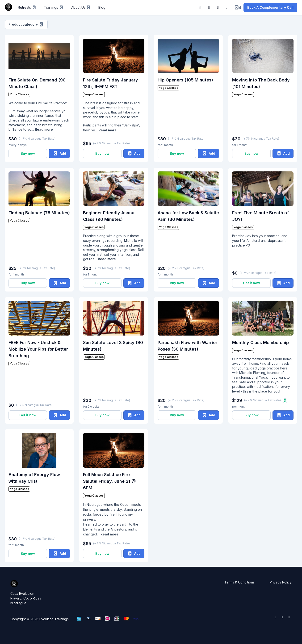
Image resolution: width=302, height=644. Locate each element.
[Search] (200, 8)
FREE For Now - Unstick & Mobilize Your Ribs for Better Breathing (38, 349)
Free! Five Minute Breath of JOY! (260, 216)
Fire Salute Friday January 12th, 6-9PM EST (111, 83)
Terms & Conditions (239, 582)
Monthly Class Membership (260, 342)
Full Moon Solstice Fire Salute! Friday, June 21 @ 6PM (109, 481)
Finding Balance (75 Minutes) (39, 213)
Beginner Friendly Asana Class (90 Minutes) (109, 216)
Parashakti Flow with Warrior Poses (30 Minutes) (187, 346)
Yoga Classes (19, 94)
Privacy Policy (281, 582)
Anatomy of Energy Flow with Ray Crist (34, 478)
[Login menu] (238, 8)
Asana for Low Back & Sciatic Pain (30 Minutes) (188, 216)
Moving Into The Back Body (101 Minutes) (261, 83)
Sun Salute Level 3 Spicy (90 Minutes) (113, 346)
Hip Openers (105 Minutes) (185, 80)
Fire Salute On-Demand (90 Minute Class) (37, 83)
